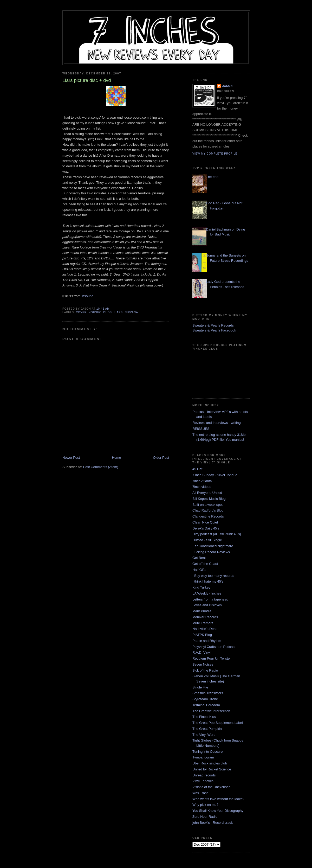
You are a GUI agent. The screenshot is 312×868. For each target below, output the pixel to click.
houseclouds (100, 312)
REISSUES (201, 429)
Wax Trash (200, 793)
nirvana (131, 312)
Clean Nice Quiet (205, 522)
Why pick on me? (205, 805)
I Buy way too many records (213, 576)
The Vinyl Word (204, 735)
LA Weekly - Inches (207, 593)
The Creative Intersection (211, 711)
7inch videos (202, 487)
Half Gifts (199, 570)
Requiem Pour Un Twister (212, 658)
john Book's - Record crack (213, 823)
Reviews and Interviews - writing (217, 423)
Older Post (161, 458)
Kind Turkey (201, 587)
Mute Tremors (203, 623)
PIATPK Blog (202, 635)
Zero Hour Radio (205, 817)
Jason (227, 86)
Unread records (204, 775)
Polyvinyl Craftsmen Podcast (214, 647)
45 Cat (197, 469)
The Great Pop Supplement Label (218, 723)
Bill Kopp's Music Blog (209, 499)
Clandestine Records (208, 516)
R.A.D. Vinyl (201, 652)
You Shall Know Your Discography (218, 811)
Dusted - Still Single (207, 540)
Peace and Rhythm (207, 641)
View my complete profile (215, 154)
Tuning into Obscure (208, 752)
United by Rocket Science (212, 769)
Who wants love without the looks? (218, 799)
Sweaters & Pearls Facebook (214, 330)
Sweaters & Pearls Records (213, 325)
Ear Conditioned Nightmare (213, 546)
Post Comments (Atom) (101, 467)
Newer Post (71, 458)
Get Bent (199, 558)
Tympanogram (203, 757)
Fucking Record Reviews (211, 552)
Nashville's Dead (205, 629)
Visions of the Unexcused (211, 787)
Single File (200, 687)
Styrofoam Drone (205, 699)
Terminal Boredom (206, 705)
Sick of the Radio (205, 670)
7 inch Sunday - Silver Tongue (215, 475)
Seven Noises (203, 664)
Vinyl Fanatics (203, 781)
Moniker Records (205, 617)
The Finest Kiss (204, 717)
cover (81, 312)
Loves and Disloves (207, 605)
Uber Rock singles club (210, 763)
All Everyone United (207, 493)
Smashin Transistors (208, 693)
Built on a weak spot (207, 505)
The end (212, 177)
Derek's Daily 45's (206, 528)
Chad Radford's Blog (208, 510)
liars (118, 312)
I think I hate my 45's (208, 581)
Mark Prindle (202, 611)
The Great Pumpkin (207, 729)
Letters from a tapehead (210, 599)
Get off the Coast (205, 564)
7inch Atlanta (202, 481)
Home (117, 458)
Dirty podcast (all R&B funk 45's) (217, 534)
